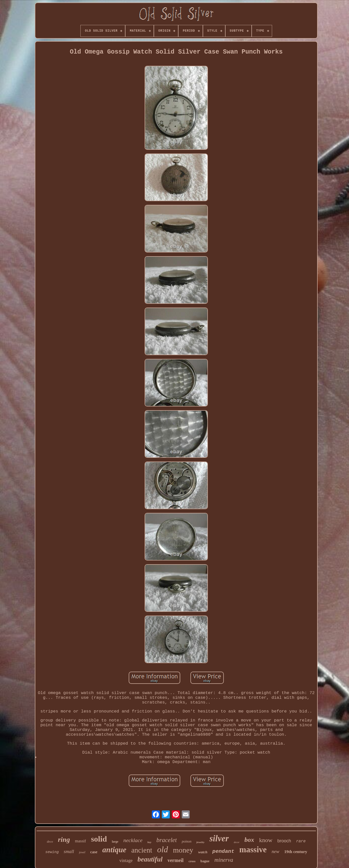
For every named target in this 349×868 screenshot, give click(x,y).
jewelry (200, 842)
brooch (284, 841)
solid (99, 839)
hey (149, 842)
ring (64, 839)
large (115, 842)
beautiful (150, 859)
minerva (224, 860)
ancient (142, 850)
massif (80, 841)
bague (205, 861)
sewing (52, 852)
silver (219, 838)
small (69, 851)
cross (192, 861)
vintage (126, 861)
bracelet (167, 840)
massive (253, 850)
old (162, 849)
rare (301, 841)
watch (203, 852)
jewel (82, 852)
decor (237, 842)
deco (50, 841)
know (266, 840)
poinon (187, 841)
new (275, 851)
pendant (223, 851)
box (249, 840)
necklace (133, 840)
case (94, 852)
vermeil (175, 860)
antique (114, 850)
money (183, 850)
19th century (296, 852)
